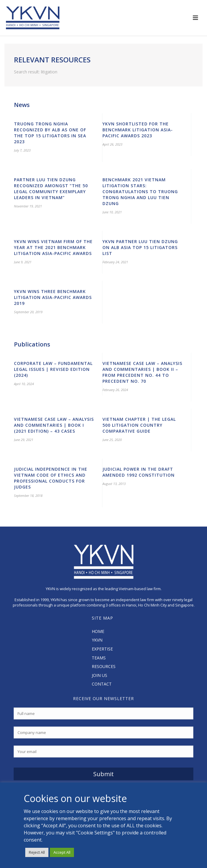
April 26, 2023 (112, 144)
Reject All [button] (37, 852)
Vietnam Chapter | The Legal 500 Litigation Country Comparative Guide (139, 425)
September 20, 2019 (28, 312)
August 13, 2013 (114, 484)
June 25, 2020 (112, 440)
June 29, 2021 (24, 440)
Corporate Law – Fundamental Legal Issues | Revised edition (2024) (53, 369)
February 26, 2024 (115, 390)
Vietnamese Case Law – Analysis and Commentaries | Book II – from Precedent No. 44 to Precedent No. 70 (142, 372)
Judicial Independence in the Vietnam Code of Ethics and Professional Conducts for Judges (51, 478)
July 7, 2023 (22, 150)
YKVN (97, 640)
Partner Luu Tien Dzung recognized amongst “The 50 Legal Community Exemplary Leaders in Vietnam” (51, 189)
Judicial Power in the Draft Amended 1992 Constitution (139, 472)
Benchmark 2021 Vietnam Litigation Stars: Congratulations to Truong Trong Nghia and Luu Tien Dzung (140, 192)
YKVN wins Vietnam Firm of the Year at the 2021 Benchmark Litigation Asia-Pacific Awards (53, 247)
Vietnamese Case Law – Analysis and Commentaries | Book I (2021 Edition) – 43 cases (54, 425)
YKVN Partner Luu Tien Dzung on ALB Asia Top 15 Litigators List (140, 247)
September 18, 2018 (28, 496)
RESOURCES (104, 666)
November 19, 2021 (28, 206)
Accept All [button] (62, 852)
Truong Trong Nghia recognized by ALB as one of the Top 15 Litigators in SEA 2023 (50, 133)
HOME (98, 631)
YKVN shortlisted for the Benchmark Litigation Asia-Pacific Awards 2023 (138, 130)
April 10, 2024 (24, 384)
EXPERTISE (102, 649)
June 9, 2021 (23, 262)
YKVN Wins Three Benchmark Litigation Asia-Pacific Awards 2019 (53, 297)
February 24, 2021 (115, 262)
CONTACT (102, 684)
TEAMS (99, 658)
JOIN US (99, 675)
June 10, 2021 (112, 212)
